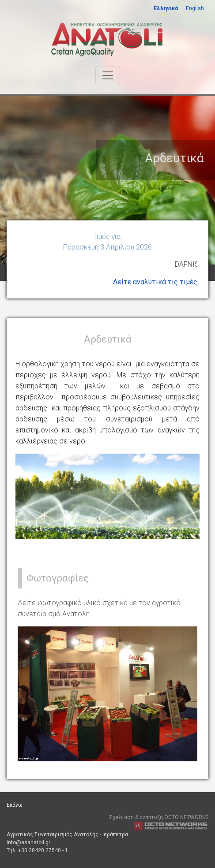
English (195, 8)
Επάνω (15, 805)
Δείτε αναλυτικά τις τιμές (155, 282)
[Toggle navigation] (108, 75)
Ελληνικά (166, 8)
